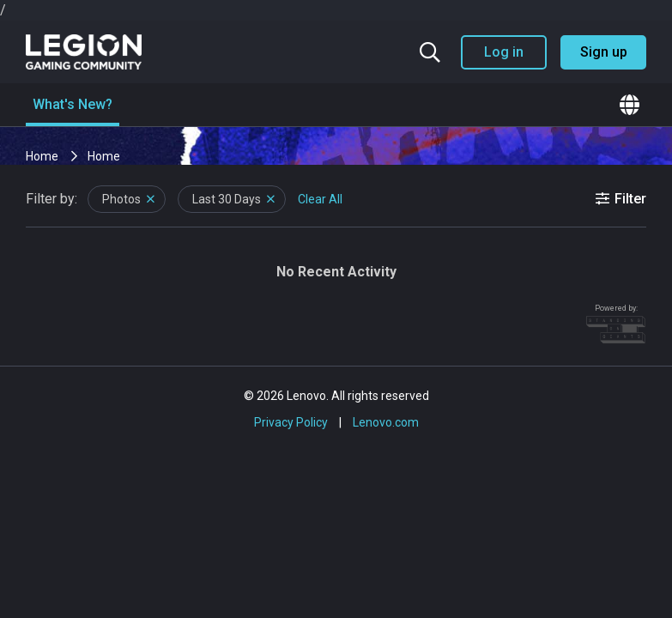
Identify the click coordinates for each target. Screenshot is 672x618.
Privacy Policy (291, 422)
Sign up (604, 52)
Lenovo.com (386, 422)
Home (43, 156)
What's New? (73, 104)
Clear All (320, 199)
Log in (504, 52)
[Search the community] (430, 52)
